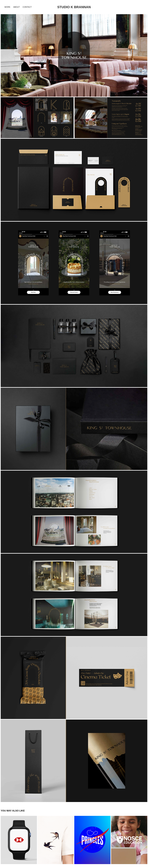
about (17, 7)
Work (7, 7)
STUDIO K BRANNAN (74, 7)
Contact (27, 7)
